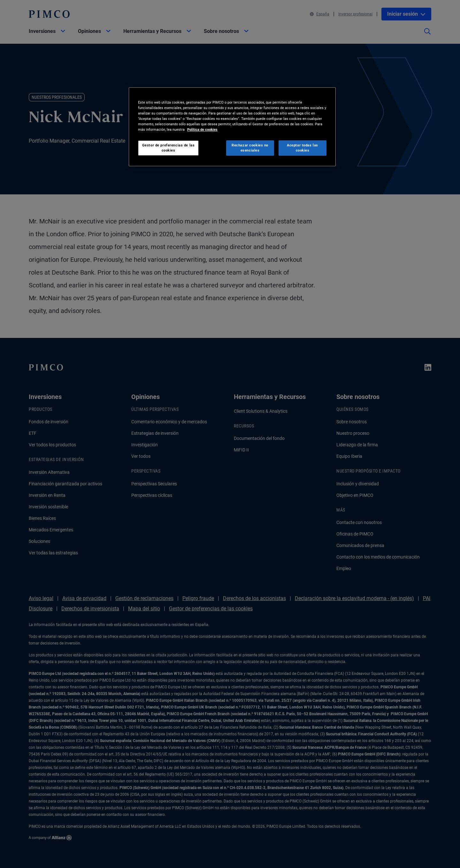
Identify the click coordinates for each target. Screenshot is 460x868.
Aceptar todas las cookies (303, 148)
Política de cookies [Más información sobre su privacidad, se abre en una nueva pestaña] (202, 129)
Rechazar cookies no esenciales (250, 148)
